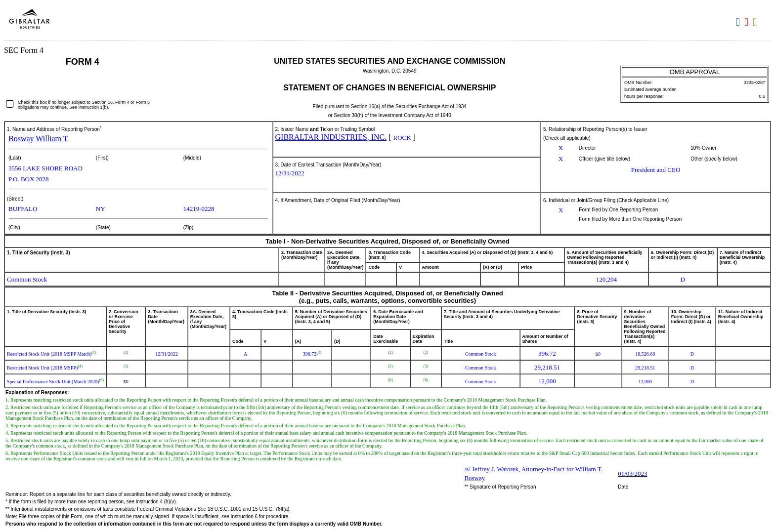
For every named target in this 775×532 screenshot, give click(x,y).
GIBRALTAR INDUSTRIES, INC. (331, 137)
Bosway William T (38, 139)
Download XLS (756, 22)
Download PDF (748, 22)
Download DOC (739, 22)
